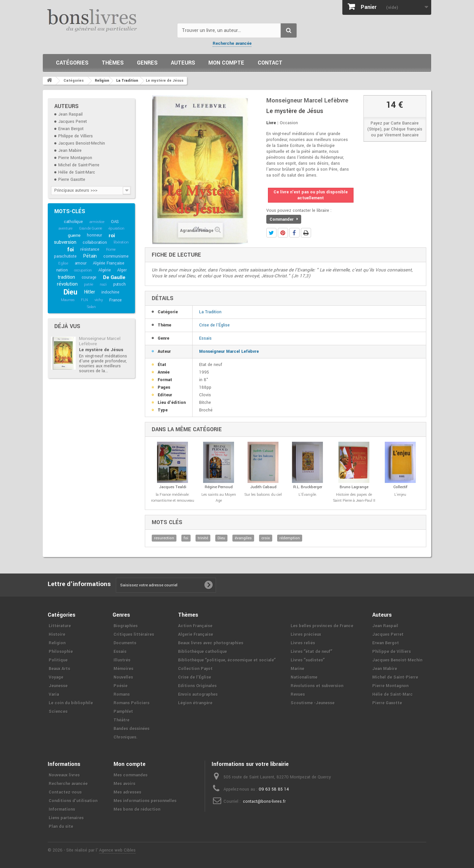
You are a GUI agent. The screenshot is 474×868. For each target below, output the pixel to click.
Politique (58, 660)
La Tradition (210, 312)
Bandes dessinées (132, 729)
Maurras (68, 300)
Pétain (90, 256)
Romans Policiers (132, 703)
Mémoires (123, 669)
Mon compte (226, 63)
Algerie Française (196, 634)
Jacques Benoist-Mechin (82, 143)
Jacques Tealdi (173, 487)
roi (112, 236)
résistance (90, 249)
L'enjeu (400, 495)
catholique (73, 222)
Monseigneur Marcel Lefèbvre (100, 341)
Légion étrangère (195, 703)
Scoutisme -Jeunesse (313, 703)
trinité (203, 538)
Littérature (60, 626)
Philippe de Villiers (76, 136)
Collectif (400, 487)
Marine (297, 669)
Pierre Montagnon (75, 158)
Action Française (195, 626)
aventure (66, 228)
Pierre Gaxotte (72, 180)
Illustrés (122, 660)
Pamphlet (123, 712)
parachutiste (65, 256)
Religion (57, 643)
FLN (84, 300)
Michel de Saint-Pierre (79, 165)
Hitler (90, 292)
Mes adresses (127, 792)
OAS (115, 222)
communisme (116, 256)
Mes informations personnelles (145, 801)
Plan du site (61, 826)
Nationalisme (304, 677)
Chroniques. (126, 737)
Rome (111, 250)
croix (266, 538)
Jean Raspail (70, 114)
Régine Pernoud (219, 487)
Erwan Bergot (71, 129)
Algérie (105, 270)
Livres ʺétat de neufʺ (311, 652)
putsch (119, 284)
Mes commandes (131, 775)
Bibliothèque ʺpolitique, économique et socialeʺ (227, 660)
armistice (97, 222)
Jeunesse (58, 686)
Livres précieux (306, 634)
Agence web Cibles (117, 850)
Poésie (120, 686)
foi (70, 250)
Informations (62, 809)
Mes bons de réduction (137, 809)
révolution (67, 284)
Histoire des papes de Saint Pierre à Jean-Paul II (354, 498)
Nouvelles (123, 677)
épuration (116, 228)
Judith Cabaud (263, 487)
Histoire (57, 634)
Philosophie (61, 652)
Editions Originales (197, 686)
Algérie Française (109, 263)
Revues (298, 694)
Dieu (70, 292)
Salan (91, 307)
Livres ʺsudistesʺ (308, 660)
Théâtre (121, 720)
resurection (164, 538)
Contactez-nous (65, 792)
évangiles (243, 538)
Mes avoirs (124, 784)
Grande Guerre (91, 228)
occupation (83, 270)
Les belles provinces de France (322, 626)
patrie (89, 284)
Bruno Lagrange (354, 487)
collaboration (95, 242)
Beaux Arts (59, 669)
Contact (270, 63)
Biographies (126, 626)
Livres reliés (303, 643)
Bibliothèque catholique (202, 652)
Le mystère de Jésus (101, 350)
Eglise (63, 263)
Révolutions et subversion (317, 686)
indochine (110, 292)
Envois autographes (198, 694)
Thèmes (113, 63)
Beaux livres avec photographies (211, 643)
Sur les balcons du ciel (263, 495)
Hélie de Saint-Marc (77, 172)
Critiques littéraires (134, 634)
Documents (125, 643)
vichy (99, 300)
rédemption (290, 538)
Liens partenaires (66, 818)
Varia (54, 694)
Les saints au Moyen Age (219, 498)
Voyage (56, 677)
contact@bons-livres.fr (264, 801)
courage (89, 277)
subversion (65, 242)
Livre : (272, 123)
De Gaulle (114, 277)
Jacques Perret (73, 122)
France (116, 300)
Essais (205, 338)
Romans (122, 694)
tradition (66, 277)
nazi (103, 284)
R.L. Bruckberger (308, 487)
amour (81, 263)
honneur (94, 235)
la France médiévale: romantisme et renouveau (173, 498)
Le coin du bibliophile (71, 703)
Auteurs (183, 63)
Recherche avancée (232, 43)
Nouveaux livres (64, 775)
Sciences (58, 712)
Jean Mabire (70, 151)
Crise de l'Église (214, 325)
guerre (74, 235)
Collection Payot (195, 669)
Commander (284, 219)
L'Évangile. (308, 495)
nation (62, 270)
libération (121, 242)
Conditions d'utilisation (73, 801)
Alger (122, 270)
